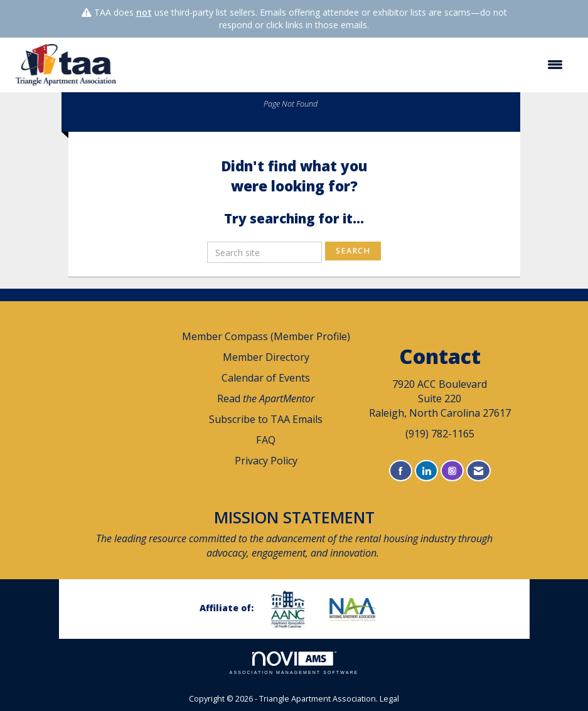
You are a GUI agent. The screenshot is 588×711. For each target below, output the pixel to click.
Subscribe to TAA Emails (266, 419)
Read (266, 398)
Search (353, 251)
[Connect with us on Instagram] (452, 471)
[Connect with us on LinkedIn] (426, 471)
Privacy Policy (266, 461)
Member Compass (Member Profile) (266, 336)
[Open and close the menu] (349, 65)
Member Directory (266, 357)
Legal (389, 699)
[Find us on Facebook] (401, 471)
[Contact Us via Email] (478, 471)
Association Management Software (294, 663)
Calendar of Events (266, 378)
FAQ (266, 440)
